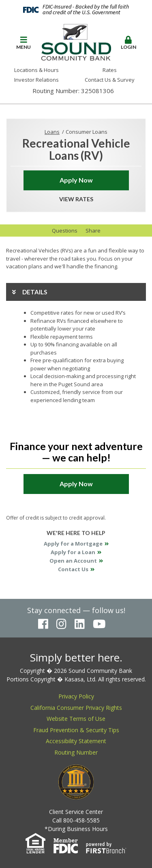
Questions (65, 231)
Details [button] (35, 292)
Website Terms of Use (76, 719)
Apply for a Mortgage (73, 544)
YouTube (99, 624)
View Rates (76, 199)
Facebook (43, 624)
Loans (52, 132)
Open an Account (73, 561)
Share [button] (93, 231)
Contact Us (73, 569)
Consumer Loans (87, 132)
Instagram (61, 624)
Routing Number (76, 752)
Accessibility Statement (76, 741)
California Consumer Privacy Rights (76, 708)
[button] (24, 43)
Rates (110, 70)
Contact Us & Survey (110, 80)
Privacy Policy (76, 696)
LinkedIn (80, 624)
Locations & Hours (36, 70)
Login (128, 43)
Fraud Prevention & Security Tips (76, 730)
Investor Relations (36, 80)
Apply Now (76, 180)
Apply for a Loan (73, 552)
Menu (24, 43)
